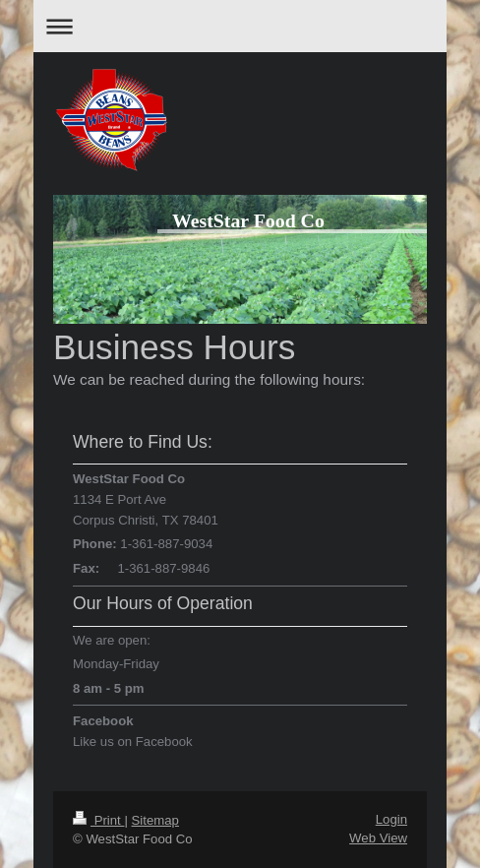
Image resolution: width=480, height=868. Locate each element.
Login (391, 819)
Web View (378, 838)
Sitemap (155, 820)
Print (98, 820)
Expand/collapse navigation (240, 26)
